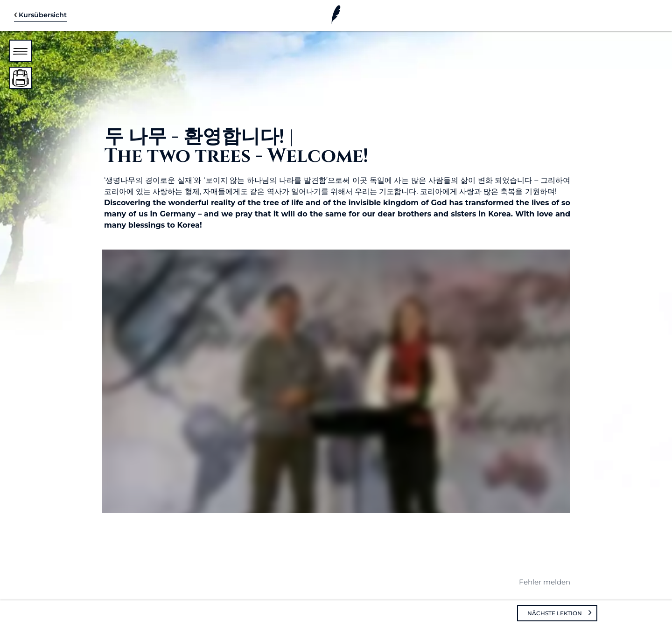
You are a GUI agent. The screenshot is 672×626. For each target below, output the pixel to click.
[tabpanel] (336, 344)
